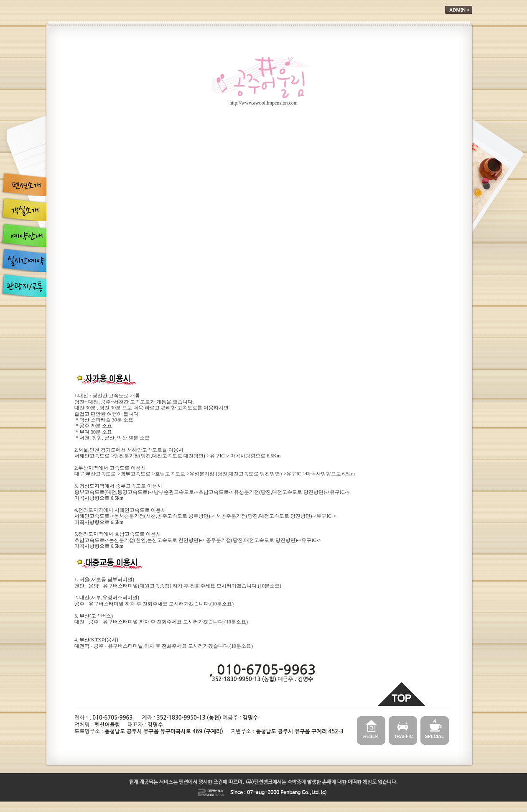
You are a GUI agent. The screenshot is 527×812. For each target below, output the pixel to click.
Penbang (290, 793)
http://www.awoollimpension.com (263, 103)
